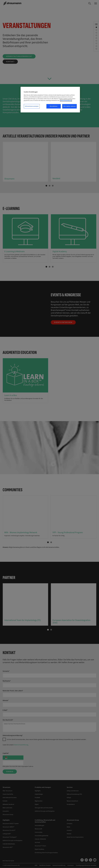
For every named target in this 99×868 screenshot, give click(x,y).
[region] (50, 100)
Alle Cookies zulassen (69, 106)
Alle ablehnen (54, 106)
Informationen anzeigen (32, 106)
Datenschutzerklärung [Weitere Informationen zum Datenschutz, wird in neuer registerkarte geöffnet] (66, 101)
